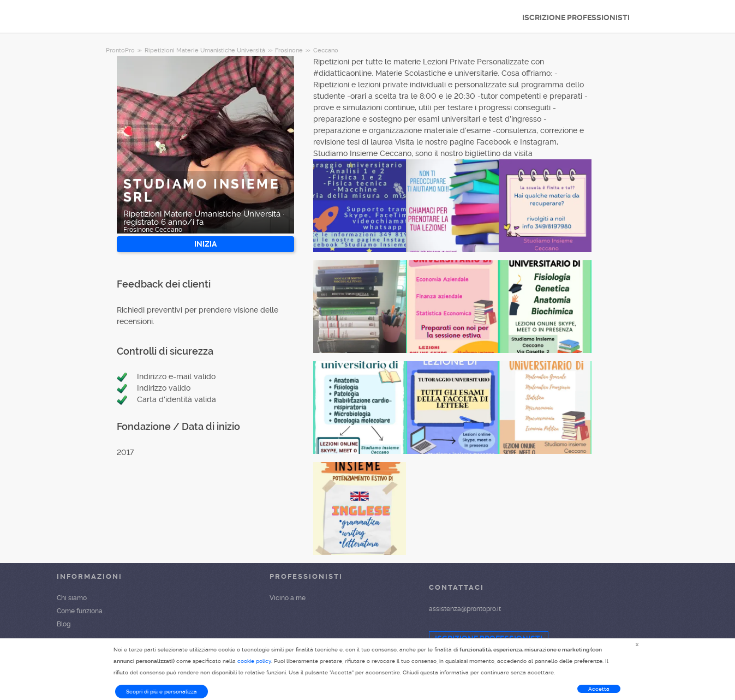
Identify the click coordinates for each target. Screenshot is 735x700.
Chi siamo (72, 598)
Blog (64, 624)
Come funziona (80, 611)
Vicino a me (288, 598)
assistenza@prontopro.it (465, 609)
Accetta (599, 689)
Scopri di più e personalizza (162, 692)
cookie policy (254, 661)
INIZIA (205, 244)
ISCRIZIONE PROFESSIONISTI (576, 17)
